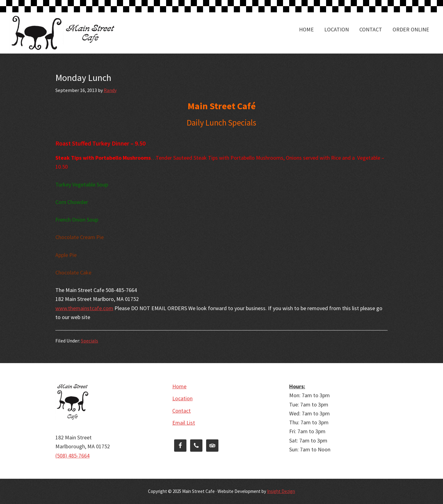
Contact (182, 411)
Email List (184, 423)
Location (182, 398)
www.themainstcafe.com (84, 308)
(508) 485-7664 (72, 456)
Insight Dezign (281, 491)
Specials (90, 341)
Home (179, 386)
